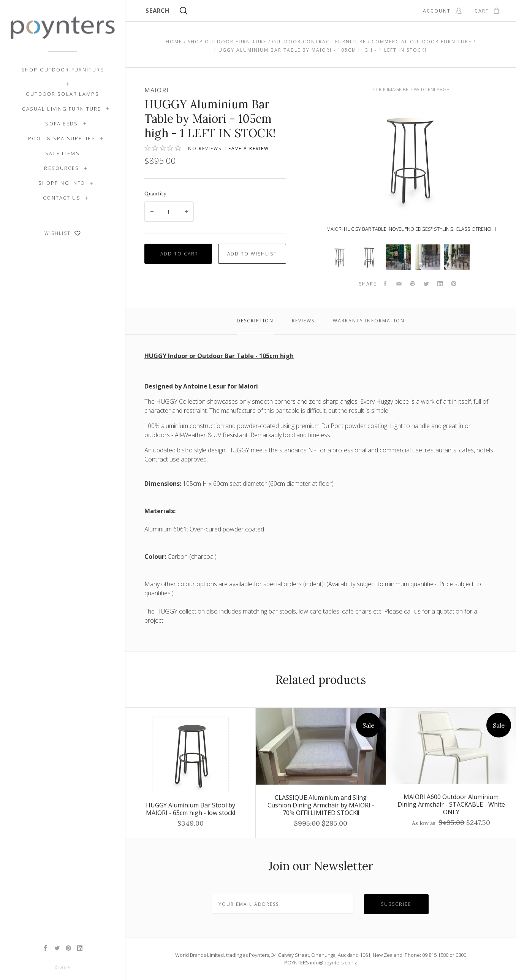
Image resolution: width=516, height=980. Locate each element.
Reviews (303, 321)
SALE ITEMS (62, 153)
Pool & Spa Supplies (62, 138)
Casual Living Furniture (62, 109)
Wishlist (63, 233)
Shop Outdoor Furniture (63, 70)
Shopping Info (62, 183)
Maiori (157, 90)
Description (255, 321)
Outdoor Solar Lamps (63, 94)
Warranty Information (369, 321)
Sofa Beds (62, 124)
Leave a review (247, 148)
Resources (62, 168)
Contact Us (62, 198)
